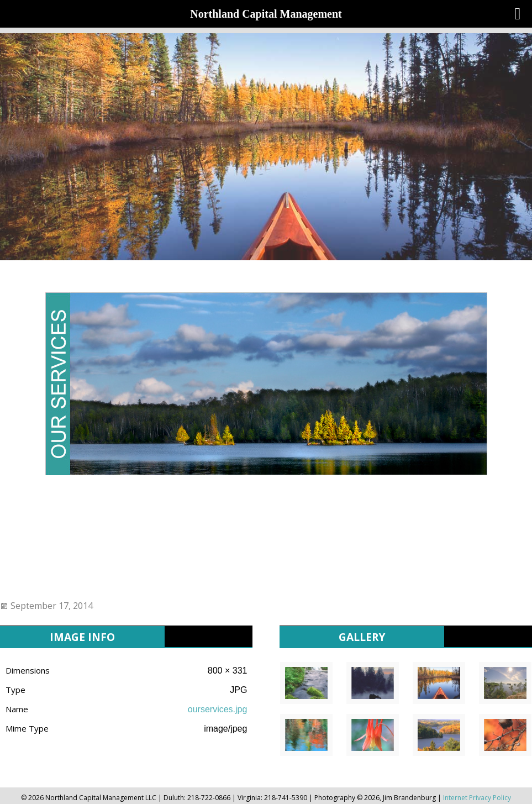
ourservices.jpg (218, 709)
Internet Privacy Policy (477, 798)
